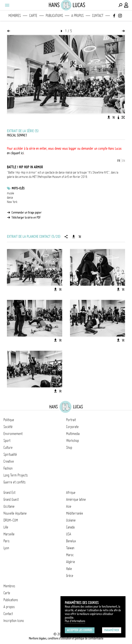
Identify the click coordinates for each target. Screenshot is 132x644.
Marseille (9, 534)
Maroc (70, 555)
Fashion (8, 468)
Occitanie (9, 506)
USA (69, 534)
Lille (6, 527)
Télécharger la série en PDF (26, 217)
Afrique (71, 493)
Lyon (6, 548)
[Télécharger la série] (74, 237)
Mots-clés (18, 188)
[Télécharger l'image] (109, 117)
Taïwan (70, 548)
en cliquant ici (15, 153)
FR (119, 161)
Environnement (13, 434)
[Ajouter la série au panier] (80, 237)
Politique (9, 420)
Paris (7, 541)
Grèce (70, 576)
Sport (7, 441)
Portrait (71, 420)
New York (12, 202)
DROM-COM (11, 520)
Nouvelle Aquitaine (15, 513)
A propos (77, 16)
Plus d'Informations (75, 621)
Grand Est (9, 493)
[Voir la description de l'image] (118, 117)
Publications (54, 16)
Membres (15, 16)
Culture (8, 448)
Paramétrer (112, 630)
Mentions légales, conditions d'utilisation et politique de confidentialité (66, 638)
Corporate (72, 427)
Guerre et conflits (15, 482)
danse (10, 198)
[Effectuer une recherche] (120, 5)
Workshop (73, 441)
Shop (69, 448)
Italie (69, 569)
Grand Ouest (11, 499)
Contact (98, 16)
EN (124, 161)
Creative (9, 461)
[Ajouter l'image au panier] (114, 117)
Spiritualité (10, 454)
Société (8, 427)
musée (11, 193)
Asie (69, 506)
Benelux (71, 541)
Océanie (71, 520)
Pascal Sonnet (17, 135)
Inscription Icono (14, 621)
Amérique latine (76, 499)
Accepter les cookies (80, 630)
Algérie (71, 562)
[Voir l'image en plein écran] (123, 117)
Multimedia (73, 434)
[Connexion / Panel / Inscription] (126, 5)
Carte (33, 16)
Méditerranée (75, 513)
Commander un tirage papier (27, 213)
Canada (70, 527)
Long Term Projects (16, 475)
